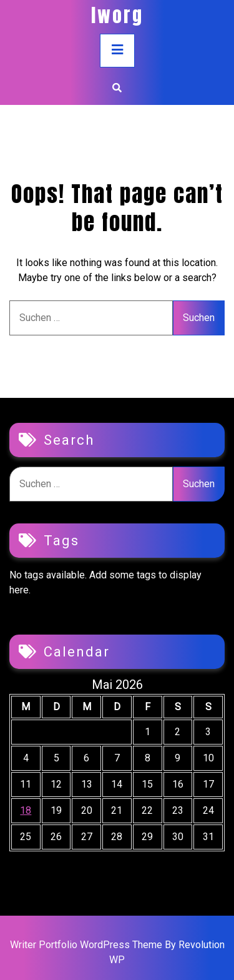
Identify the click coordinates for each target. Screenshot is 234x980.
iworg (117, 15)
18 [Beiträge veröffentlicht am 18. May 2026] (26, 810)
